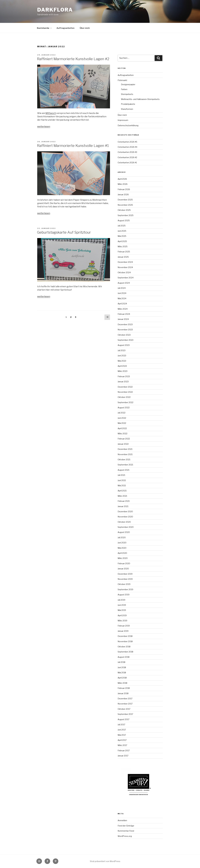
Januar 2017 (123, 756)
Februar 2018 (124, 688)
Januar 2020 (123, 569)
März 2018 (122, 683)
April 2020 (122, 553)
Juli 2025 (122, 226)
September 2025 (126, 215)
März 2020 (123, 558)
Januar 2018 (123, 693)
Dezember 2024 (125, 262)
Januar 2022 (123, 444)
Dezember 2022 (125, 387)
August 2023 (124, 345)
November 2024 (125, 267)
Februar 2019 (124, 626)
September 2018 (125, 652)
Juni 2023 (122, 356)
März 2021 (122, 496)
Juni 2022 (122, 418)
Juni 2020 (122, 543)
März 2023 (122, 371)
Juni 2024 (122, 293)
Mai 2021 (122, 485)
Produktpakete (128, 104)
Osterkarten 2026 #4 (127, 147)
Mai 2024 (122, 298)
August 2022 (124, 408)
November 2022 (125, 392)
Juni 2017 (122, 730)
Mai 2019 (122, 610)
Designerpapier (128, 84)
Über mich (85, 28)
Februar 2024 (124, 314)
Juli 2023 (122, 350)
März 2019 (122, 621)
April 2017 (122, 740)
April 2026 (122, 179)
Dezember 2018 (125, 636)
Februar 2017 (124, 751)
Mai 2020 (122, 548)
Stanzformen (127, 109)
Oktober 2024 (124, 272)
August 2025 (124, 220)
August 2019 (124, 595)
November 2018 (125, 641)
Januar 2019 (123, 631)
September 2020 (126, 527)
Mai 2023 (122, 361)
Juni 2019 (122, 605)
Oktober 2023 (124, 335)
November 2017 (125, 704)
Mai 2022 (122, 423)
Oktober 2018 (124, 647)
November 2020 (125, 517)
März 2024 (123, 309)
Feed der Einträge (126, 826)
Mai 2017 (122, 735)
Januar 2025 (123, 257)
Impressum (123, 120)
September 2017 (125, 714)
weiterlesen (44, 127)
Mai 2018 (122, 673)
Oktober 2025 (124, 210)
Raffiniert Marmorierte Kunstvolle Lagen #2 (73, 59)
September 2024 (126, 278)
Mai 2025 (122, 236)
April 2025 (122, 241)
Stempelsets (127, 94)
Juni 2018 (122, 667)
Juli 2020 (122, 537)
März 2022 (122, 434)
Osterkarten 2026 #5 (127, 142)
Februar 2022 (124, 439)
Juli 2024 (122, 288)
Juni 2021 (122, 480)
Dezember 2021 (125, 449)
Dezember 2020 (125, 511)
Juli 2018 (121, 662)
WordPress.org (125, 836)
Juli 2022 (122, 413)
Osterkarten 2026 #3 (127, 152)
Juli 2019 (121, 600)
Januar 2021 (123, 506)
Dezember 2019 (125, 574)
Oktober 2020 (124, 522)
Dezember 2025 (125, 200)
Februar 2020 (124, 563)
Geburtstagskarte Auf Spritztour (64, 232)
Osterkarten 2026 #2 (127, 157)
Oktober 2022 (124, 397)
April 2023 (122, 366)
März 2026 (123, 184)
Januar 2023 (123, 382)
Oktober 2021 (124, 460)
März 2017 (122, 745)
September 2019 (125, 589)
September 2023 (125, 340)
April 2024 (122, 304)
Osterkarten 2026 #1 (127, 163)
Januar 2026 (123, 194)
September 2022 (125, 402)
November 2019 (125, 579)
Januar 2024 (123, 319)
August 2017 (123, 719)
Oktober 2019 (124, 584)
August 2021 (123, 470)
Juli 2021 (121, 475)
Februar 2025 (124, 252)
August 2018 (124, 657)
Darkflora (55, 10)
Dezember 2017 (125, 699)
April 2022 (122, 428)
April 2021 (122, 491)
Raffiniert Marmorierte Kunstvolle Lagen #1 (73, 146)
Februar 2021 (124, 501)
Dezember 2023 (125, 324)
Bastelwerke (44, 28)
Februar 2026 (124, 189)
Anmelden (122, 820)
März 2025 (123, 246)
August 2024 (124, 283)
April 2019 (122, 615)
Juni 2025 (122, 231)
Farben (124, 89)
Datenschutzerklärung (128, 125)
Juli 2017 (121, 725)
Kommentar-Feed (126, 831)
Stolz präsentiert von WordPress (105, 861)
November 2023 (125, 330)
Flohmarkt (122, 80)
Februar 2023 (124, 376)
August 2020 (124, 532)
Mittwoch (51, 113)
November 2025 (125, 205)
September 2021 (125, 465)
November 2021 (125, 454)
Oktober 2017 (124, 709)
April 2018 (122, 678)
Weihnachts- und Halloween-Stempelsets (140, 99)
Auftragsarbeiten (65, 28)
